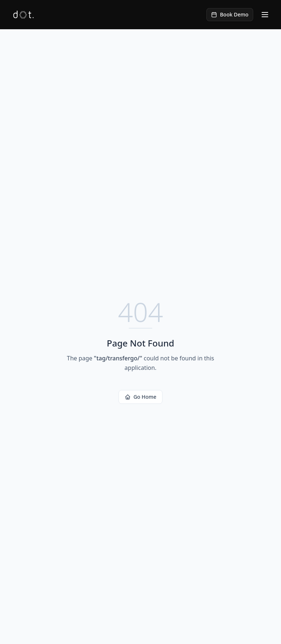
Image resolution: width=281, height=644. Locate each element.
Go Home (141, 397)
